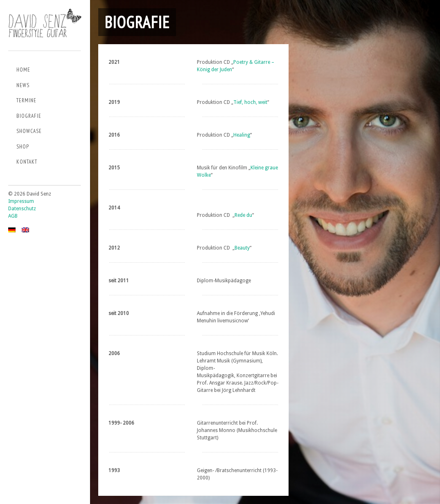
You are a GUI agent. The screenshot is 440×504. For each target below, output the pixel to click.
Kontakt (27, 162)
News (23, 85)
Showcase (29, 131)
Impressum (21, 201)
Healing (242, 135)
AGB (13, 216)
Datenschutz (22, 209)
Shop (23, 147)
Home (23, 70)
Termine (26, 100)
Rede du (243, 215)
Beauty (242, 248)
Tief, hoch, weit (250, 102)
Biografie (29, 116)
